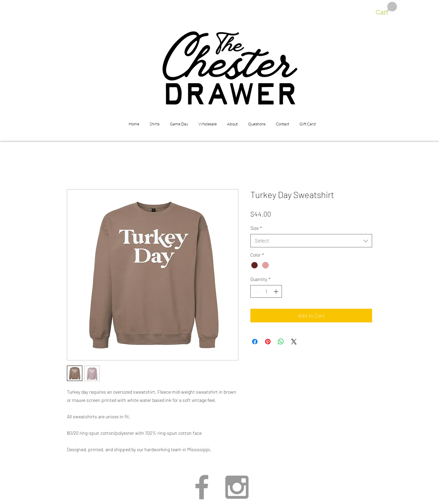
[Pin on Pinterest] (268, 342)
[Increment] (277, 291)
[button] (386, 9)
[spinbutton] (266, 291)
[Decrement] (256, 291)
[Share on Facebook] (255, 342)
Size (256, 228)
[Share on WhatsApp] (281, 342)
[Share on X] (294, 342)
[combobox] (311, 241)
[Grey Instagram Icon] (237, 487)
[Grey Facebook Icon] (202, 487)
